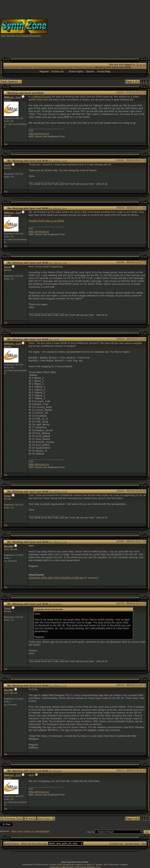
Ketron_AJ (29, 831)
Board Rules (11, 843)
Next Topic (46, 818)
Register (44, 72)
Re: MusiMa (55, 604)
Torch (7, 165)
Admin (14, 831)
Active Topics (76, 72)
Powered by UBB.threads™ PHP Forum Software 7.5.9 (75, 867)
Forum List (58, 72)
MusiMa (9, 546)
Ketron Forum (84, 67)
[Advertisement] (99, 28)
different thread (42, 97)
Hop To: (91, 832)
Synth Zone (11, 67)
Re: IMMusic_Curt (58, 161)
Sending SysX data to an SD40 (46, 221)
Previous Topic (12, 818)
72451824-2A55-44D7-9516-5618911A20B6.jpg (56, 578)
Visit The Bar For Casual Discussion (21, 36)
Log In (141, 64)
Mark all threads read (34, 843)
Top (6, 144)
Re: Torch (54, 339)
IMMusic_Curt (12, 97)
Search (90, 72)
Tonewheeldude (42, 831)
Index (30, 818)
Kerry (21, 831)
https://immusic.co (39, 133)
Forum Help (104, 72)
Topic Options (11, 82)
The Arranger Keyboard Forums (53, 67)
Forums (25, 67)
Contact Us (116, 843)
